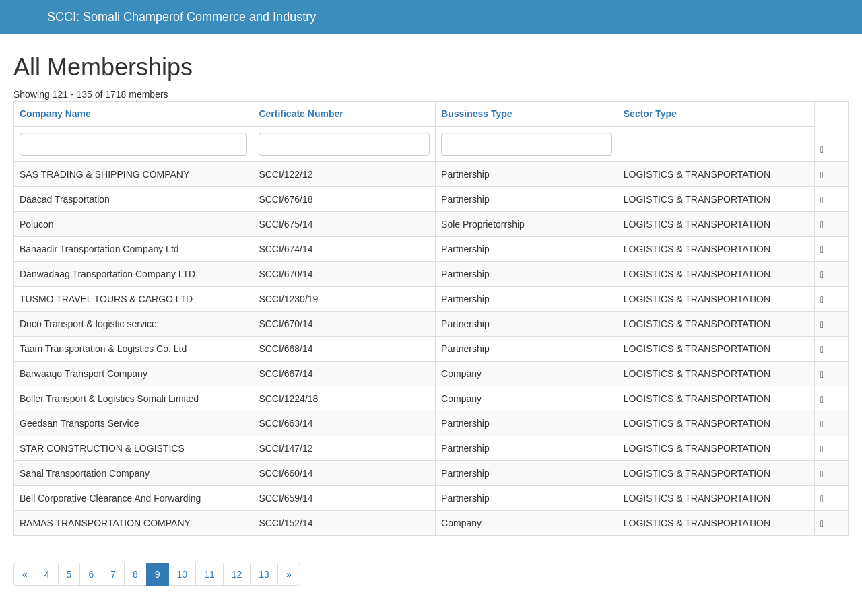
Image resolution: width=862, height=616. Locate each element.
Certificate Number (301, 114)
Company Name (55, 114)
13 (264, 574)
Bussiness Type (477, 114)
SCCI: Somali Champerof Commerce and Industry (181, 17)
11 (209, 574)
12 (237, 574)
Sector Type (650, 114)
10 (183, 574)
